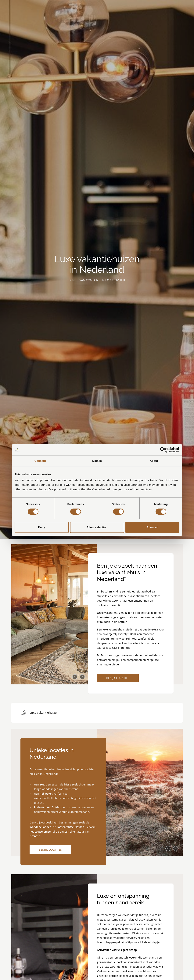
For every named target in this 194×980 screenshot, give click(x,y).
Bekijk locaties (118, 678)
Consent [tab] (40, 461)
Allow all (153, 527)
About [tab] (154, 461)
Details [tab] (97, 461)
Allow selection (97, 527)
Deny (42, 527)
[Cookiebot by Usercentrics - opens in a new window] (163, 450)
